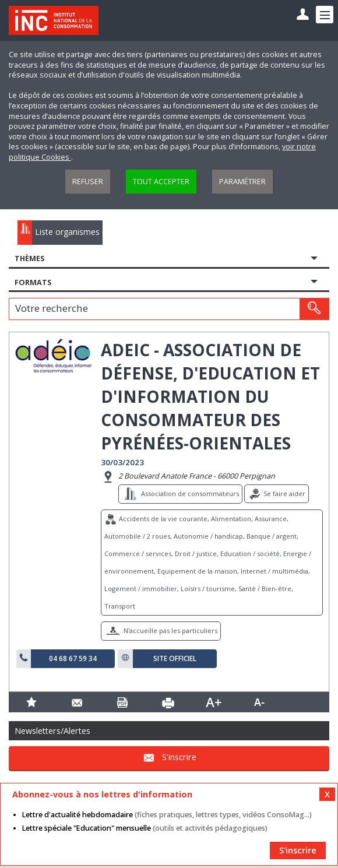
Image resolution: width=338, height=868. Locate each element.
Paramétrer (242, 182)
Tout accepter (161, 182)
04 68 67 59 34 (73, 659)
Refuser (88, 182)
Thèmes (29, 259)
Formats (33, 282)
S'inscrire (179, 757)
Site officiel (175, 659)
